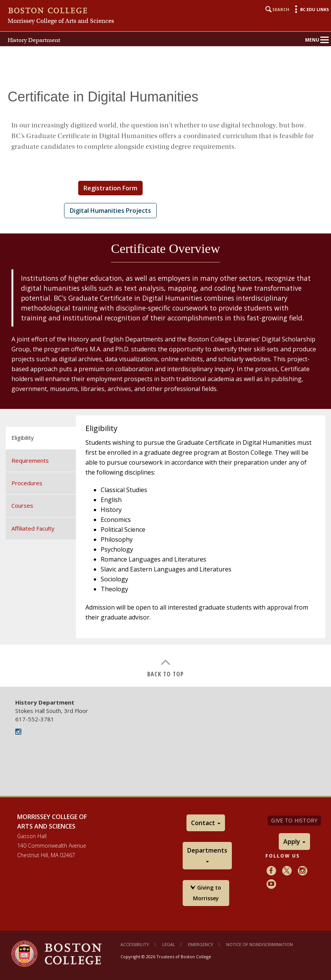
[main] (165, 382)
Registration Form (110, 188)
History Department (34, 40)
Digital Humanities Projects (110, 211)
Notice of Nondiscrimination (259, 944)
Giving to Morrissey (206, 893)
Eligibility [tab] (23, 438)
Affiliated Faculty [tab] (33, 528)
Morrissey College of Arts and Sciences (61, 21)
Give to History (294, 820)
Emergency (201, 944)
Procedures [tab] (27, 483)
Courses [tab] (22, 505)
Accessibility (135, 944)
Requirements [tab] (30, 460)
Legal (169, 944)
